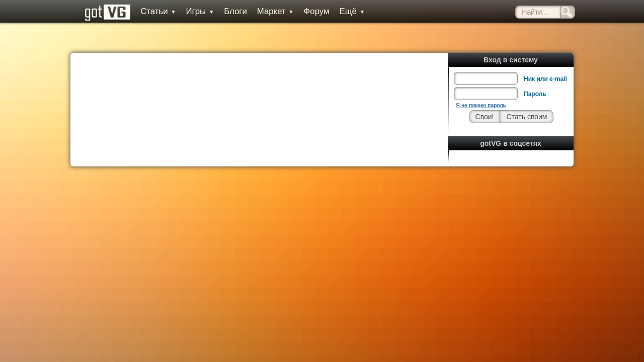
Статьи (148, 11)
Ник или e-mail (545, 56)
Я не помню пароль (481, 82)
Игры (190, 11)
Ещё (342, 11)
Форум (307, 11)
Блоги (226, 11)
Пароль (535, 71)
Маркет (266, 11)
